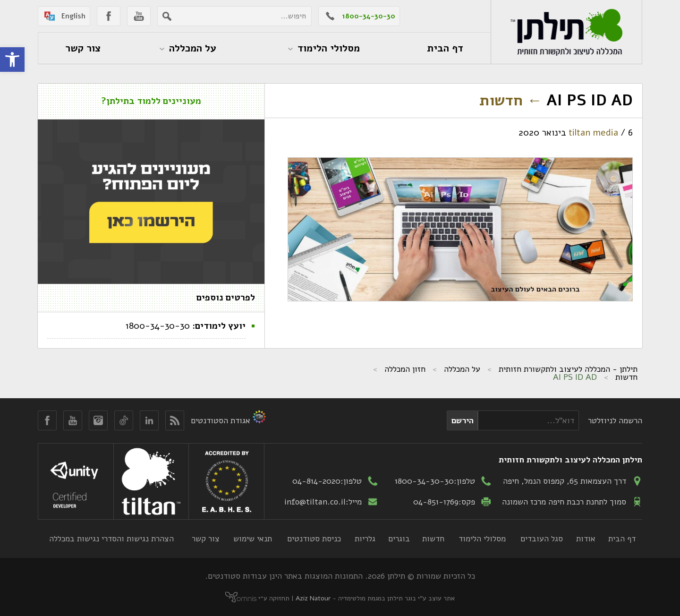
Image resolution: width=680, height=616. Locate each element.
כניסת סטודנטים (314, 539)
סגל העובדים (542, 539)
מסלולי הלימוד (482, 539)
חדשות (511, 100)
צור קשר (206, 539)
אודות (586, 539)
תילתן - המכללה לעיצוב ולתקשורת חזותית (568, 369)
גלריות (365, 539)
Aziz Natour (313, 598)
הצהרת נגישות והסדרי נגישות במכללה (111, 539)
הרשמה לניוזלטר (615, 420)
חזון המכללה (405, 369)
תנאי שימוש (253, 539)
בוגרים (399, 539)
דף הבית (622, 539)
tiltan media (593, 133)
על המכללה (462, 369)
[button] (12, 60)
